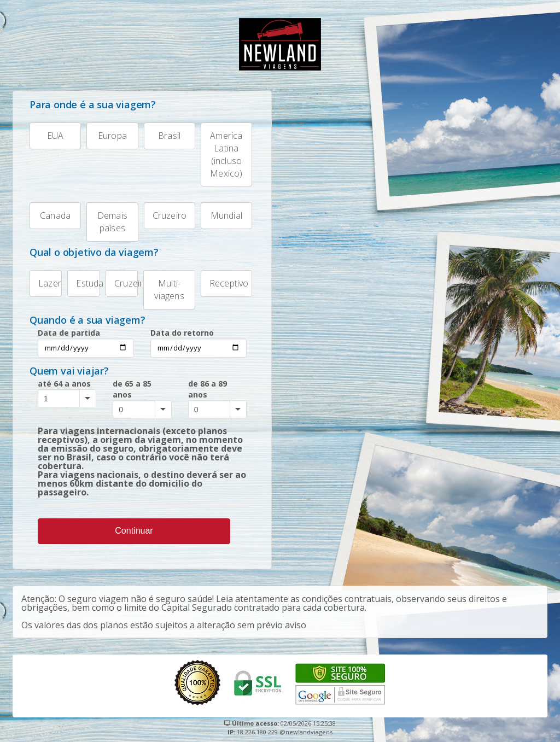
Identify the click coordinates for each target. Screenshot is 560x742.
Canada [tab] (50, 212)
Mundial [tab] (221, 212)
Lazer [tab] (45, 280)
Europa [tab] (107, 132)
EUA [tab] (46, 132)
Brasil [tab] (162, 132)
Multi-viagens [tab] (164, 286)
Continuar (134, 531)
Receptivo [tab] (225, 280)
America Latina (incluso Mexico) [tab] (222, 151)
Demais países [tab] (107, 218)
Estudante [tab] (83, 280)
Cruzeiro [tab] (165, 212)
